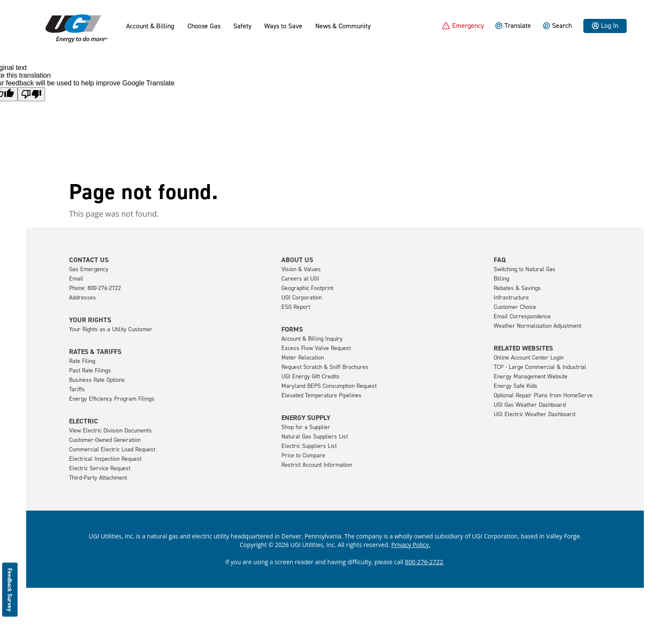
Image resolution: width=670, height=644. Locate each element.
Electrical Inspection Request (105, 459)
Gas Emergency (89, 269)
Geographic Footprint (307, 288)
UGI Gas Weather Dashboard (530, 405)
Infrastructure (511, 298)
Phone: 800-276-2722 (95, 288)
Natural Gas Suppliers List (315, 437)
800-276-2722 (424, 562)
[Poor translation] (31, 94)
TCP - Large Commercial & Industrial (540, 367)
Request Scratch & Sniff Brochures (325, 367)
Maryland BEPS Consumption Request (329, 386)
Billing (501, 279)
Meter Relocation (303, 358)
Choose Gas (204, 26)
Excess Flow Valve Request (316, 348)
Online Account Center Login (529, 358)
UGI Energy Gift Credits (311, 376)
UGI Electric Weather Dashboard (534, 414)
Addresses (83, 298)
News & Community (343, 26)
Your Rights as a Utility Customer (111, 329)
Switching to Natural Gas (525, 269)
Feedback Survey (10, 590)
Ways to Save (283, 26)
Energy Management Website (531, 376)
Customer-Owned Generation (105, 440)
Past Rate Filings (90, 370)
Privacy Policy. (411, 545)
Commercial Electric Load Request (112, 449)
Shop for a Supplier (306, 427)
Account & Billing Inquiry (312, 339)
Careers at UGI (300, 279)
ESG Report (296, 307)
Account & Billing (150, 26)
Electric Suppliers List (309, 446)
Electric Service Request (100, 468)
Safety (242, 26)
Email (76, 279)
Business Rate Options (97, 380)
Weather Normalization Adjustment (537, 326)
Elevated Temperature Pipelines (321, 395)
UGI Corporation (302, 298)
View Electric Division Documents (110, 431)
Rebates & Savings (517, 288)
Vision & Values (301, 269)
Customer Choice (515, 307)
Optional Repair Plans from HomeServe (543, 395)
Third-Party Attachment (98, 478)
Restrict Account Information (317, 465)
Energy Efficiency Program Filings (112, 399)
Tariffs (77, 389)
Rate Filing (82, 361)
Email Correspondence (522, 316)
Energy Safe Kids (516, 386)
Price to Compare (303, 455)
